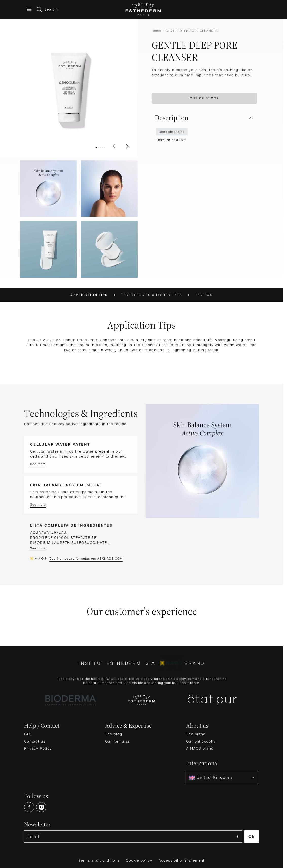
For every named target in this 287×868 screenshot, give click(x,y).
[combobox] (223, 778)
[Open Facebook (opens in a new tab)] (29, 807)
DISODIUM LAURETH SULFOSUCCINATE (69, 543)
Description (204, 118)
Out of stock (204, 98)
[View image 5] (105, 147)
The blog (114, 734)
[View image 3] (101, 147)
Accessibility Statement (182, 860)
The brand (196, 734)
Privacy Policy (38, 748)
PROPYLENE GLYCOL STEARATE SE (63, 538)
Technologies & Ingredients (152, 295)
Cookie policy (139, 860)
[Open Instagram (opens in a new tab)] (41, 807)
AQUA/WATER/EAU (48, 533)
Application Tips (89, 295)
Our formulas (118, 741)
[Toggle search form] (47, 9)
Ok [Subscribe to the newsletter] (252, 837)
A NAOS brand (200, 748)
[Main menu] (29, 9)
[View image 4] (103, 147)
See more (38, 464)
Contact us (35, 741)
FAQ (28, 734)
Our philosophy (201, 741)
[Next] (127, 146)
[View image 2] (99, 147)
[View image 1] (96, 147)
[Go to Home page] (143, 9)
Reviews (204, 295)
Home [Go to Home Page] (156, 31)
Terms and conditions (99, 860)
